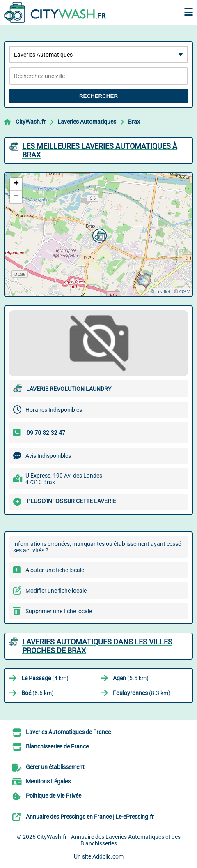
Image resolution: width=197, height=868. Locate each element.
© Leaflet (160, 292)
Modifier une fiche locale (56, 591)
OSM (185, 292)
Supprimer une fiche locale (59, 611)
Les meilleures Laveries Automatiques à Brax (100, 150)
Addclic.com (108, 856)
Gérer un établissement (55, 767)
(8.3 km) (142, 693)
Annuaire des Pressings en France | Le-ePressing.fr (90, 817)
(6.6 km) (38, 693)
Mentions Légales (48, 781)
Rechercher (98, 96)
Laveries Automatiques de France (68, 732)
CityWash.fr (31, 122)
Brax (134, 122)
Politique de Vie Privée (54, 796)
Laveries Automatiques (87, 122)
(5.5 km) (131, 678)
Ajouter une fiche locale (55, 570)
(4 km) (45, 678)
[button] (98, 235)
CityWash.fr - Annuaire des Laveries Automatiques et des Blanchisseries (109, 840)
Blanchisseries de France (57, 746)
